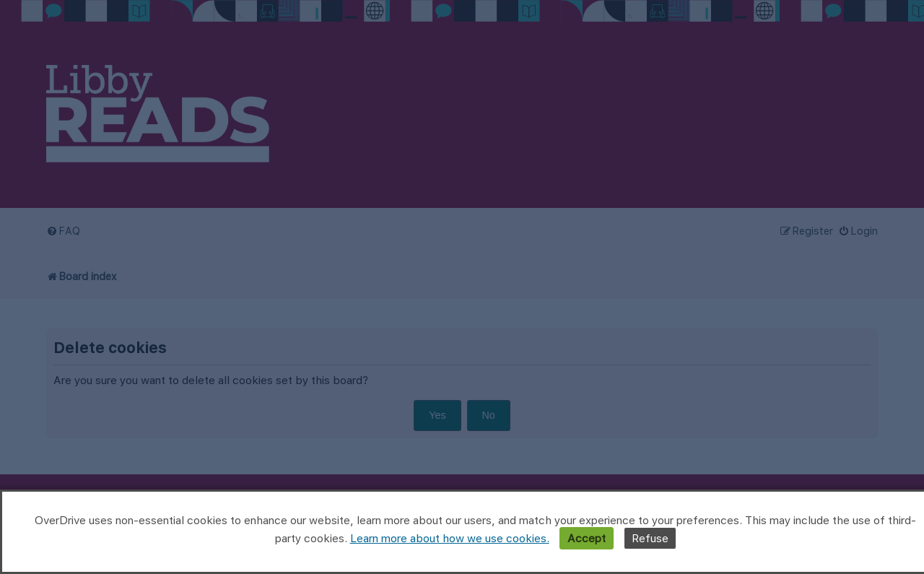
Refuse (650, 538)
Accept (587, 538)
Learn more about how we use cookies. (450, 538)
